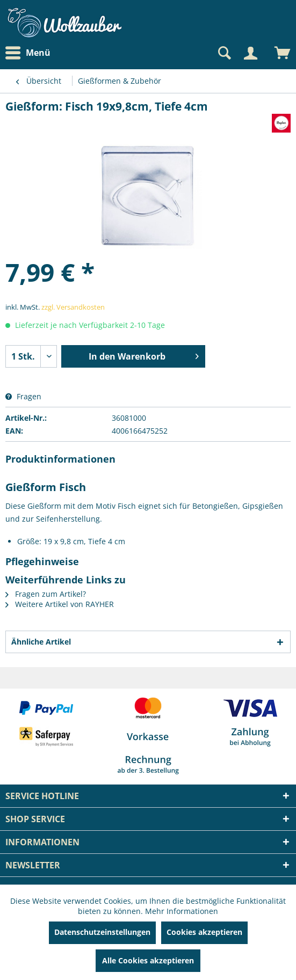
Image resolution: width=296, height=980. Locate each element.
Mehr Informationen (182, 911)
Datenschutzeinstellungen (102, 932)
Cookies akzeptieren (204, 932)
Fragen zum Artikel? (46, 594)
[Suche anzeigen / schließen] (223, 53)
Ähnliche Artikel (41, 642)
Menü (28, 53)
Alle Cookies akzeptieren (148, 960)
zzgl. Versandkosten (73, 307)
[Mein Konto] (250, 53)
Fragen (23, 396)
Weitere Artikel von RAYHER (60, 604)
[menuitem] (31, 53)
